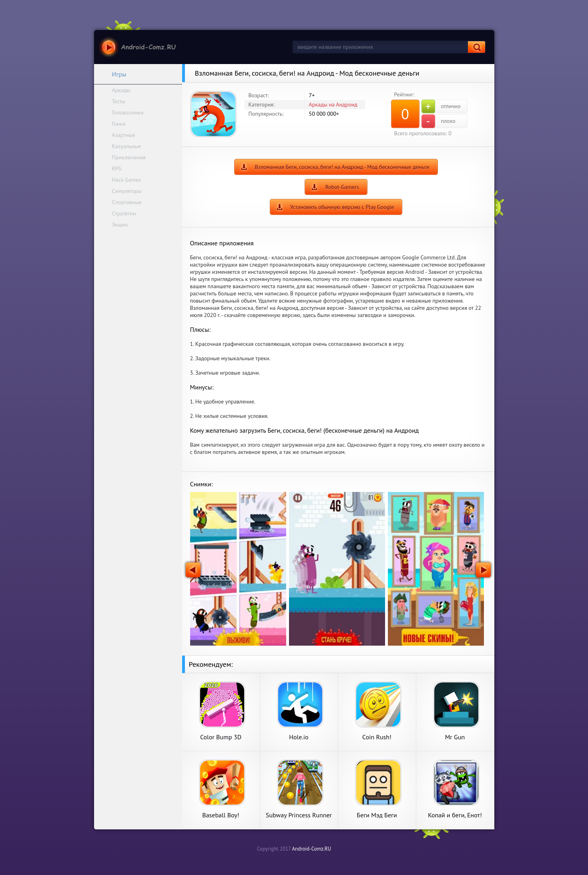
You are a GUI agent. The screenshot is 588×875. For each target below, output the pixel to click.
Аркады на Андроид (333, 104)
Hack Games (127, 180)
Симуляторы (127, 191)
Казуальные (127, 146)
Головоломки (128, 112)
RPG (117, 169)
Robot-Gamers (342, 187)
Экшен (120, 225)
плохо (438, 121)
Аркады (121, 90)
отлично (441, 106)
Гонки (119, 124)
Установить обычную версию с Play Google (342, 207)
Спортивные (127, 202)
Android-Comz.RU (311, 849)
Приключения (129, 157)
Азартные (124, 135)
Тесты (119, 101)
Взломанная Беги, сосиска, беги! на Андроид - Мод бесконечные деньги (342, 167)
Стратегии (124, 213)
